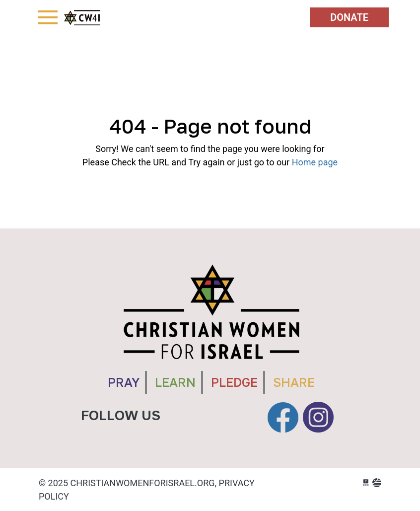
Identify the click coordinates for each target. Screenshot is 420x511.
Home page (315, 162)
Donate (349, 17)
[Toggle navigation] (48, 17)
